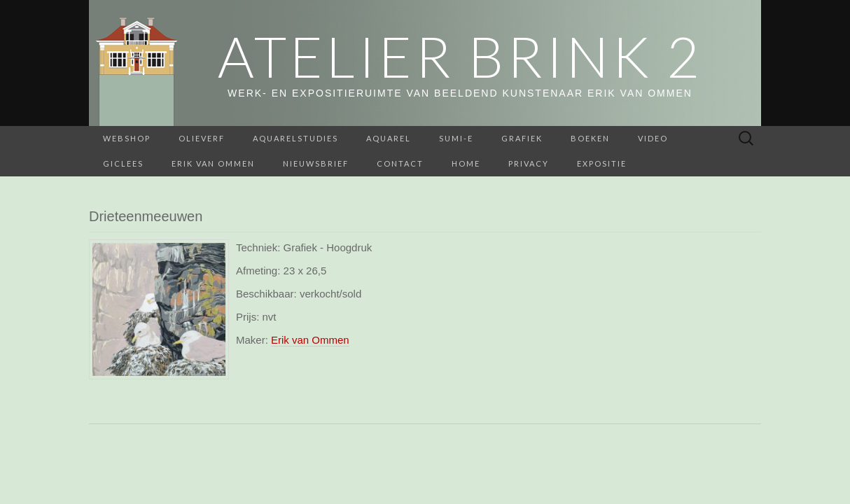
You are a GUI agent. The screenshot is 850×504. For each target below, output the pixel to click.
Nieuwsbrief (316, 163)
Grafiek (522, 138)
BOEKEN (590, 138)
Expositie (602, 163)
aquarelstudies (295, 138)
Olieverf (202, 138)
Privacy (529, 163)
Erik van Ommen (213, 163)
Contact (400, 163)
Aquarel (389, 138)
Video (653, 138)
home (466, 163)
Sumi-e (456, 138)
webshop (127, 138)
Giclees (123, 163)
